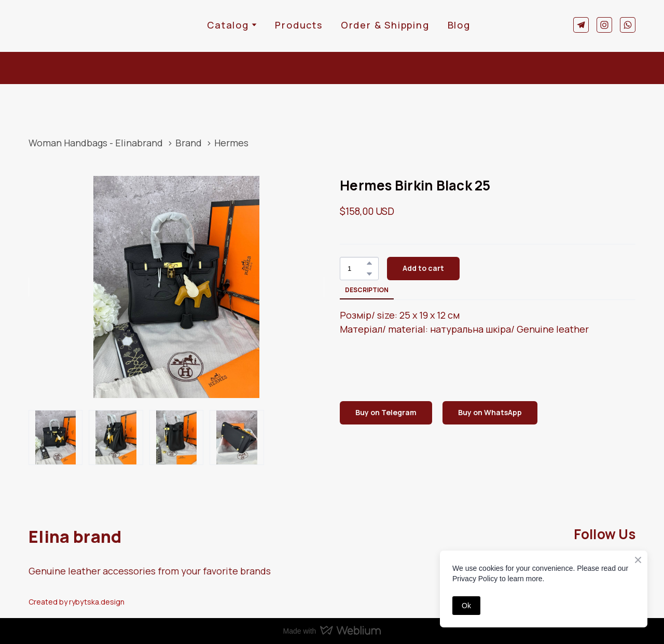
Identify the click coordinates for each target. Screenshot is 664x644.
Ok (466, 606)
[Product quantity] (357, 269)
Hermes (231, 143)
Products (299, 25)
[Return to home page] (60, 25)
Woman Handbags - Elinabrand (96, 143)
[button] (581, 25)
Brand (189, 143)
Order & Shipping (385, 25)
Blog (459, 25)
